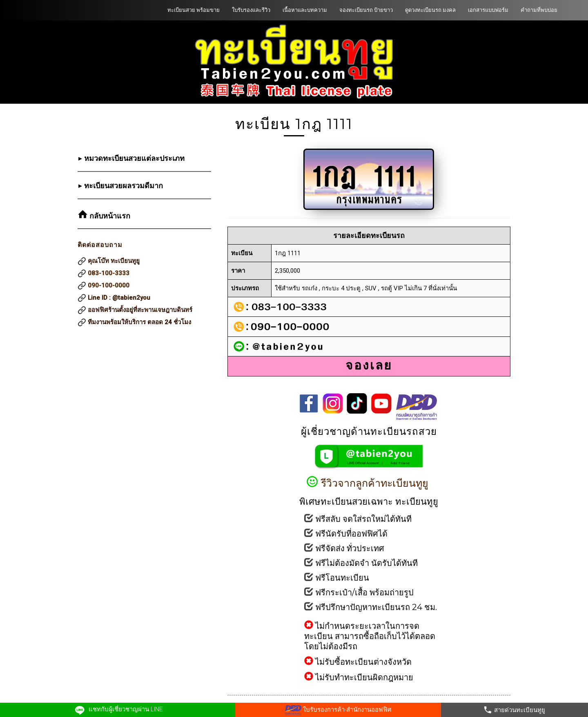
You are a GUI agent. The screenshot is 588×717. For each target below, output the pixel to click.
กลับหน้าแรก (109, 216)
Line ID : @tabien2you (119, 298)
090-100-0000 (109, 285)
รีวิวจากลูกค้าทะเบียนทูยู (369, 483)
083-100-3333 (109, 273)
